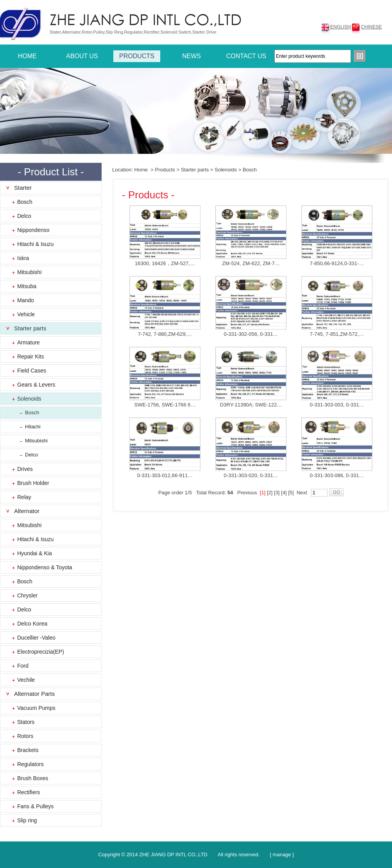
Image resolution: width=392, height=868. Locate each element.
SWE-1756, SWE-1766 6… (165, 405)
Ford (23, 666)
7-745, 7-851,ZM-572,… (337, 334)
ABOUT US (82, 56)
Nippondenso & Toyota (45, 567)
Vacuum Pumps (36, 708)
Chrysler (27, 595)
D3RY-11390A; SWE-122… (251, 405)
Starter (23, 188)
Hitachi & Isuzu (35, 244)
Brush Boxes (33, 778)
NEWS (192, 56)
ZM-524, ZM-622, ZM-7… (251, 263)
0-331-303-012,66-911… (165, 475)
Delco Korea (32, 624)
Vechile (26, 680)
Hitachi (33, 427)
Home (141, 170)
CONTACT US (246, 56)
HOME (27, 56)
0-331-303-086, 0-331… (337, 475)
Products (165, 170)
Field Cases (32, 371)
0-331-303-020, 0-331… (251, 475)
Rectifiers (29, 792)
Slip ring (27, 820)
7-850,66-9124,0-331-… (337, 263)
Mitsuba (27, 286)
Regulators (30, 764)
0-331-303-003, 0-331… (337, 405)
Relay (24, 497)
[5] (291, 493)
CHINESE (371, 27)
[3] (277, 493)
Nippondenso (33, 230)
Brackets (28, 750)
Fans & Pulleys (35, 806)
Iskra (23, 258)
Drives (25, 469)
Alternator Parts (34, 694)
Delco (24, 216)
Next (302, 493)
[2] (270, 493)
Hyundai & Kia (35, 553)
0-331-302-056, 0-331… (251, 334)
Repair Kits (30, 356)
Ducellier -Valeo (36, 638)
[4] (284, 493)
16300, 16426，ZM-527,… (165, 263)
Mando (26, 300)
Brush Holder (33, 483)
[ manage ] (282, 855)
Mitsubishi (29, 272)
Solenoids (29, 399)
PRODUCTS (137, 56)
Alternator (27, 511)
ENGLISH (341, 27)
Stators (26, 722)
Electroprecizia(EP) (41, 652)
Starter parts (30, 328)
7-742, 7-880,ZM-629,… (165, 334)
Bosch (25, 202)
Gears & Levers (36, 385)
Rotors (25, 736)
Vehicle (26, 314)
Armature (29, 342)
